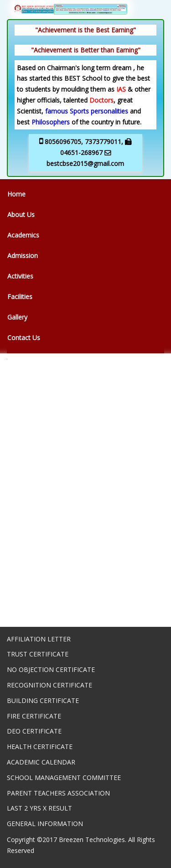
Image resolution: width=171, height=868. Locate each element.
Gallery (17, 317)
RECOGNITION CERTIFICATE (49, 685)
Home (16, 194)
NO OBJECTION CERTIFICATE (51, 669)
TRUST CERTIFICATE (38, 654)
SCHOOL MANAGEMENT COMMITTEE (64, 778)
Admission (23, 256)
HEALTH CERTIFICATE (40, 747)
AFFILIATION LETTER (39, 639)
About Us (21, 214)
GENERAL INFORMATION (45, 824)
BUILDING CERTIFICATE (43, 700)
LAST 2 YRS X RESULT (39, 808)
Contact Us (24, 338)
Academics (23, 235)
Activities (20, 276)
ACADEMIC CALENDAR (41, 762)
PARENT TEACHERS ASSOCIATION (58, 793)
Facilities (20, 297)
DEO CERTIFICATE (34, 731)
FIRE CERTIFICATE (34, 716)
